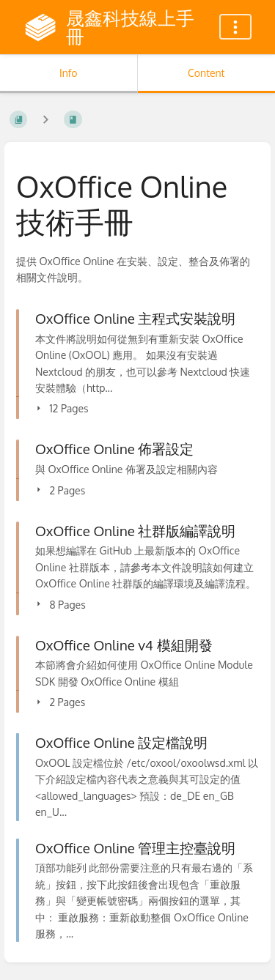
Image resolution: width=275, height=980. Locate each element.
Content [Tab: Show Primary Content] (206, 73)
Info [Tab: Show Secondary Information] (69, 73)
